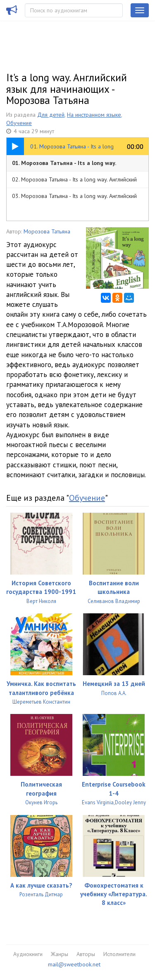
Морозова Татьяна (47, 231)
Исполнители (119, 954)
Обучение (19, 123)
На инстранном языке (94, 115)
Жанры (60, 954)
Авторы (86, 954)
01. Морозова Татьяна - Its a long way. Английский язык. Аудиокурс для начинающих (75, 165)
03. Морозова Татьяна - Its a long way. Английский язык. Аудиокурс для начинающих (74, 198)
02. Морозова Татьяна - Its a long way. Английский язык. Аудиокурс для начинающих (74, 182)
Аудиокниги (28, 954)
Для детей (51, 115)
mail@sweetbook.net (74, 964)
